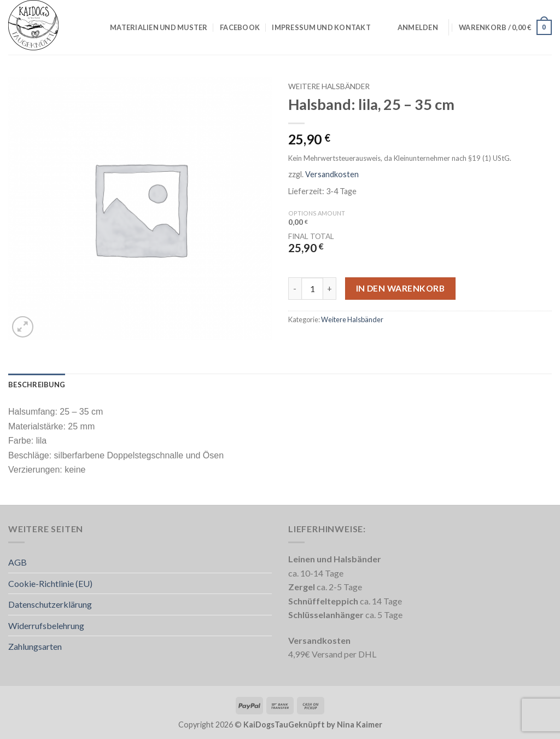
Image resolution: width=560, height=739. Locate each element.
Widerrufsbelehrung (46, 625)
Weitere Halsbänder (329, 86)
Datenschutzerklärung (50, 604)
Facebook (240, 27)
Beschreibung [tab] (37, 385)
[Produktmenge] (312, 288)
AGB (17, 562)
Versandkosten (332, 174)
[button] (418, 27)
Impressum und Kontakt (321, 27)
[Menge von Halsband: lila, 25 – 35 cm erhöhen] (330, 288)
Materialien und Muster (159, 27)
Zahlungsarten (35, 646)
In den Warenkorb (400, 288)
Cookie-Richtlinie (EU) (50, 583)
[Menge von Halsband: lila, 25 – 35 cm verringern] (295, 288)
